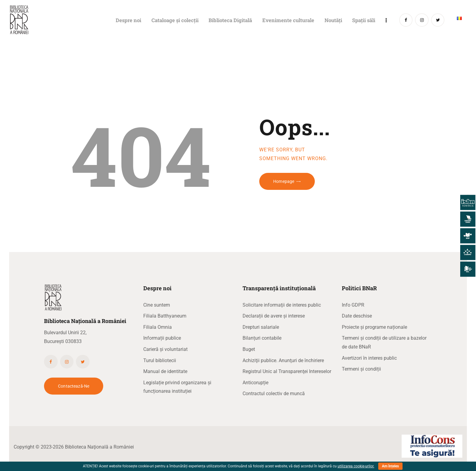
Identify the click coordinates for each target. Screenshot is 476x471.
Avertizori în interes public (369, 358)
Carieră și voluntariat (165, 349)
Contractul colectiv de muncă (274, 394)
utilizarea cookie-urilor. (356, 466)
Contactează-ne (74, 386)
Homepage (284, 181)
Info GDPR (353, 305)
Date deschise (357, 316)
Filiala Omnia (158, 327)
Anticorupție (255, 383)
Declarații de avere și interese (274, 316)
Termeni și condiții (361, 369)
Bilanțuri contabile (262, 338)
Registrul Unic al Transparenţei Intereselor (287, 371)
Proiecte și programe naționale (374, 327)
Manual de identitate (165, 371)
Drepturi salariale (261, 327)
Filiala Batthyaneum (165, 316)
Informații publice (162, 338)
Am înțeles (390, 466)
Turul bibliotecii (160, 360)
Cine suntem (157, 305)
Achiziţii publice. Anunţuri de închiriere (283, 360)
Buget (249, 349)
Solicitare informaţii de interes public (282, 305)
